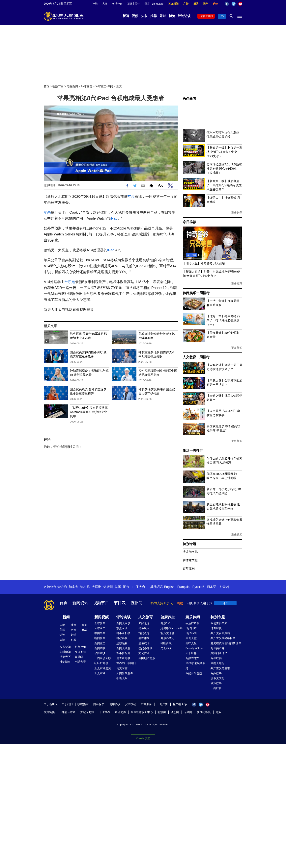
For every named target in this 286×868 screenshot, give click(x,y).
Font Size (160, 185)
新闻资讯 (80, 603)
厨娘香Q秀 (192, 658)
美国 (62, 630)
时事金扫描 (123, 633)
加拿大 (73, 587)
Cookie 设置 (143, 738)
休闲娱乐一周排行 (196, 293)
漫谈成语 (144, 643)
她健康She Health (172, 628)
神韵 (95, 4)
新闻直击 (100, 643)
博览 (172, 16)
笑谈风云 (144, 628)
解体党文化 (190, 560)
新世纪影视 (204, 712)
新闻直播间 (207, 16)
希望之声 (120, 712)
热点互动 (122, 628)
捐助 (196, 4)
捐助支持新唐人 (162, 603)
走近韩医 (166, 648)
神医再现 (166, 643)
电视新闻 (72, 86)
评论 (62, 635)
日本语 (212, 587)
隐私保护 (99, 704)
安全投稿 (130, 704)
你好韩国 (191, 633)
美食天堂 (191, 638)
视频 (135, 16)
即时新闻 (65, 652)
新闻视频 (101, 617)
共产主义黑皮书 (220, 668)
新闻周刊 (100, 648)
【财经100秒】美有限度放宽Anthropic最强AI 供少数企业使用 (89, 412)
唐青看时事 (123, 658)
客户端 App (180, 704)
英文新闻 (173, 4)
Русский (198, 587)
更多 (218, 712)
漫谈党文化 (190, 552)
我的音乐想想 (194, 673)
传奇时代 (216, 628)
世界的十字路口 (126, 663)
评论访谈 (184, 16)
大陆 (62, 640)
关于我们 (67, 704)
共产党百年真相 (220, 633)
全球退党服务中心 (142, 712)
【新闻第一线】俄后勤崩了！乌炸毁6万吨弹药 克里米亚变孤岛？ (224, 185)
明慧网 (162, 712)
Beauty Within (194, 648)
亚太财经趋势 (103, 668)
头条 (144, 16)
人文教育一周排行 (196, 357)
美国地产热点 (147, 658)
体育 (85, 630)
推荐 (154, 16)
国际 (62, 625)
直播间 (137, 603)
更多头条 (237, 212)
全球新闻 (100, 623)
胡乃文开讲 (167, 633)
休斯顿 (108, 587)
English (169, 587)
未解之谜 (144, 623)
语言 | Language (154, 4)
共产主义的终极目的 (223, 638)
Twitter (234, 4)
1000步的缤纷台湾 (196, 666)
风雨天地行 (217, 663)
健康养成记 (167, 638)
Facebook (227, 4)
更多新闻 (237, 348)
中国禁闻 (100, 633)
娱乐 (85, 625)
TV (223, 16)
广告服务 (146, 704)
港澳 (73, 625)
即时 (163, 16)
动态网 (175, 712)
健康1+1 (166, 623)
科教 (73, 640)
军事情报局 (123, 653)
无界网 (188, 712)
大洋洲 (97, 587)
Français (183, 587)
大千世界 (191, 653)
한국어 (224, 587)
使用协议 (115, 704)
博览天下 (65, 657)
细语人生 (122, 678)
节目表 (120, 603)
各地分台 (117, 4)
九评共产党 (217, 648)
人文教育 (146, 617)
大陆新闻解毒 (125, 673)
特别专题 (189, 544)
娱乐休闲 (193, 617)
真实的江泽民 (219, 653)
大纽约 (62, 587)
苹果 (131, 197)
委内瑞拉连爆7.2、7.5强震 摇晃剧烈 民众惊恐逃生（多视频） (224, 169)
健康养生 (168, 617)
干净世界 (104, 712)
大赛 (105, 4)
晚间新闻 (100, 638)
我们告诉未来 (219, 623)
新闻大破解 (123, 648)
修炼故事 (216, 683)
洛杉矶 (85, 587)
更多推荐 (237, 283)
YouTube (240, 4)
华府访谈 (100, 653)
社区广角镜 (101, 663)
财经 (73, 635)
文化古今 (144, 653)
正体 (130, 4)
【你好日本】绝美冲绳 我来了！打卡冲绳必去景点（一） (223, 320)
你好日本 (191, 628)
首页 (46, 86)
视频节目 (58, 86)
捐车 (206, 4)
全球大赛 (80, 662)
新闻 (126, 16)
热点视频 (80, 647)
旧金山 (128, 587)
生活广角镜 (192, 623)
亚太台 (140, 587)
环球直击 (87, 86)
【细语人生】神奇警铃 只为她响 (204, 263)
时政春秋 (122, 638)
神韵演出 (65, 662)
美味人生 (191, 643)
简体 (137, 4)
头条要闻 (65, 647)
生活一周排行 (193, 451)
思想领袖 (122, 643)
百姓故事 (216, 673)
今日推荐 (189, 222)
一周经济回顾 (103, 658)
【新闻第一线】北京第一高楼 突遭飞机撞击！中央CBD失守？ (224, 152)
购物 (215, 4)
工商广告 (216, 688)
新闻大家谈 (123, 623)
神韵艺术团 (69, 712)
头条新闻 (189, 98)
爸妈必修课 (145, 648)
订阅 (225, 603)
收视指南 (83, 704)
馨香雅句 (144, 638)
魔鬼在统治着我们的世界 (226, 643)
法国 (118, 587)
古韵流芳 (144, 633)
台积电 (70, 282)
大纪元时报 (87, 712)
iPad (114, 218)
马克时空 (122, 668)
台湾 (73, 630)
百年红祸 (189, 568)
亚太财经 (100, 673)
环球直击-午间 (104, 86)
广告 (186, 4)
